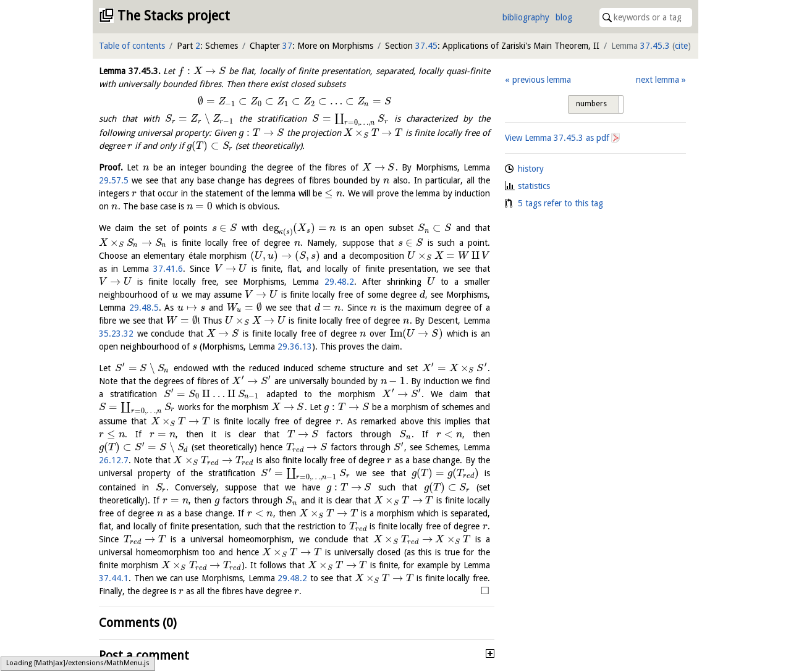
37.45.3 (655, 46)
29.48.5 (144, 308)
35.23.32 (116, 334)
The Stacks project (174, 16)
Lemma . (130, 71)
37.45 (426, 46)
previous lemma (542, 80)
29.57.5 (114, 180)
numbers (591, 104)
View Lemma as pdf (557, 138)
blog (564, 17)
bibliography (526, 17)
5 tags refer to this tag (560, 203)
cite (681, 46)
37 (287, 46)
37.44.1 (114, 578)
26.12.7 (114, 460)
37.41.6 (168, 269)
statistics (534, 186)
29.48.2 (339, 282)
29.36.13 (295, 346)
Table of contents (132, 46)
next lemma (658, 80)
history (531, 169)
